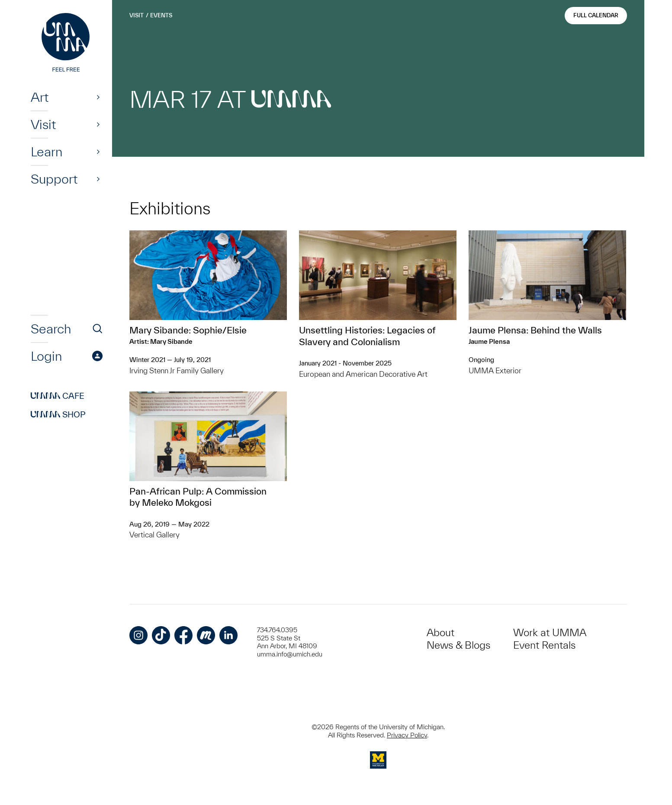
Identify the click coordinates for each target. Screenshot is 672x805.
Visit (43, 124)
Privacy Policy (407, 735)
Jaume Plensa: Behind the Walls (535, 330)
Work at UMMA (550, 632)
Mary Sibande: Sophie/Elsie (188, 330)
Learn (47, 152)
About (440, 632)
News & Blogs (458, 645)
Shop (58, 414)
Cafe (58, 396)
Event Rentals (544, 645)
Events (161, 15)
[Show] (98, 97)
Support (54, 179)
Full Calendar (596, 15)
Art (40, 97)
